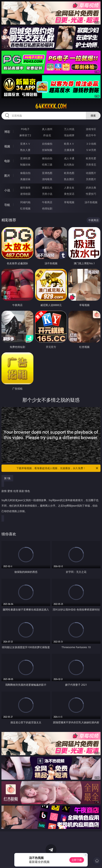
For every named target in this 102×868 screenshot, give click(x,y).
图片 (7, 176)
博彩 (7, 132)
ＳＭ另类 (91, 150)
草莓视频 (69, 202)
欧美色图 (69, 173)
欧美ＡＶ (69, 144)
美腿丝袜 (25, 179)
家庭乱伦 (47, 188)
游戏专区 (91, 129)
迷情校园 (25, 194)
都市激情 (25, 188)
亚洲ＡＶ (25, 144)
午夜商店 (47, 202)
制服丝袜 (25, 165)
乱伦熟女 (69, 165)
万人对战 (69, 129)
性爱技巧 (91, 194)
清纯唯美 (47, 179)
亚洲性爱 (25, 158)
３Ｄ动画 (91, 144)
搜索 (93, 115)
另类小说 (47, 194)
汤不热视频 (91, 202)
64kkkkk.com (51, 106)
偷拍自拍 (47, 158)
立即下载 (77, 860)
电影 (7, 161)
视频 (7, 146)
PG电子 (25, 129)
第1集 (7, 478)
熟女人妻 (25, 150)
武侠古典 (91, 188)
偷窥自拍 (25, 173)
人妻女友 (69, 188)
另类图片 (91, 179)
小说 (7, 190)
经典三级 (47, 165)
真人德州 (47, 129)
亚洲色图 (47, 173)
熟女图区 (69, 179)
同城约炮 (25, 202)
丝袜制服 (47, 150)
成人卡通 (69, 158)
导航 (7, 205)
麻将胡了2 (25, 135)
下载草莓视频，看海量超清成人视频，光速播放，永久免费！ (58, 468)
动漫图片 (91, 173)
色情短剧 (47, 208)
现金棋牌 (69, 135)
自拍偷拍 (47, 144)
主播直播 (69, 150)
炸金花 (47, 135)
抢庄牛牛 (91, 135)
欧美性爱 (91, 158)
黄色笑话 (69, 194)
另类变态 (91, 165)
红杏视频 (25, 208)
